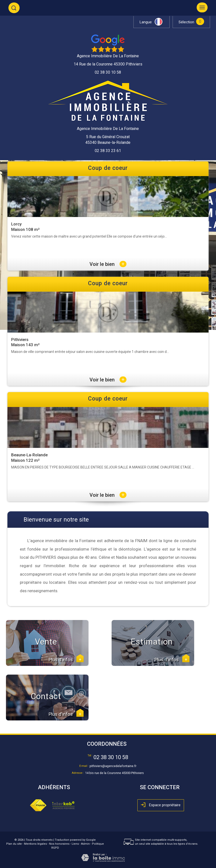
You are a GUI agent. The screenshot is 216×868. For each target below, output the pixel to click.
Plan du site (14, 844)
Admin (85, 844)
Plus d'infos (66, 660)
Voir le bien (108, 264)
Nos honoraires (59, 844)
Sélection (186, 22)
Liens (75, 844)
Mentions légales (35, 844)
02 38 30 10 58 (111, 757)
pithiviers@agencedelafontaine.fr (113, 766)
